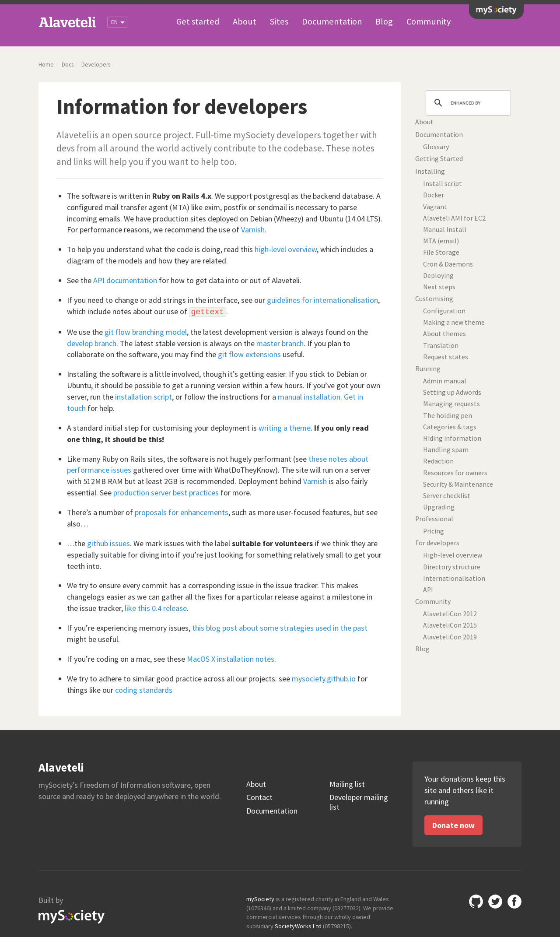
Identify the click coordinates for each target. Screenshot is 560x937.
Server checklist (447, 496)
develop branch (92, 343)
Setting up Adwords (452, 392)
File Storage (441, 252)
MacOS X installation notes (231, 659)
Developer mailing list (359, 802)
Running (428, 369)
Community (429, 21)
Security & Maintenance (458, 484)
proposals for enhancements (182, 512)
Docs (68, 65)
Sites (279, 21)
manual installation (309, 397)
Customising (434, 299)
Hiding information (452, 438)
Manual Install (445, 230)
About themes (444, 334)
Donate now (453, 825)
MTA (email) (441, 241)
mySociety (496, 10)
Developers (96, 65)
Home (46, 65)
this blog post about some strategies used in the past (280, 628)
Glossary (436, 147)
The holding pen (448, 416)
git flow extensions (249, 354)
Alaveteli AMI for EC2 (454, 218)
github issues (108, 543)
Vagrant (435, 207)
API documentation (125, 280)
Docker (434, 195)
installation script (143, 397)
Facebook (514, 902)
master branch (280, 343)
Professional (434, 519)
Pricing (434, 531)
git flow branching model (146, 332)
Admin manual (445, 381)
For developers (437, 543)
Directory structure (452, 567)
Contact (259, 797)
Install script (443, 184)
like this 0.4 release (156, 608)
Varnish (253, 230)
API (428, 590)
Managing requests (451, 404)
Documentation (332, 21)
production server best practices (166, 493)
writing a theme (285, 428)
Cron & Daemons (448, 264)
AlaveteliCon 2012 (450, 614)
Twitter (495, 902)
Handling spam (446, 450)
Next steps (439, 287)
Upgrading (439, 507)
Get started (198, 21)
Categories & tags (450, 427)
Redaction (438, 461)
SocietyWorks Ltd (298, 926)
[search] (467, 103)
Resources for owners (455, 473)
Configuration (444, 311)
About (245, 21)
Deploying (438, 275)
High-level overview (453, 555)
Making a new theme (454, 322)
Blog (384, 21)
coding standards (144, 690)
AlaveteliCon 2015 (450, 625)
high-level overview (286, 249)
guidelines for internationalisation (322, 300)
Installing (430, 171)
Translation (441, 346)
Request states (446, 357)
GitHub (476, 902)
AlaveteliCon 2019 (450, 637)
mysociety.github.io (324, 679)
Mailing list (347, 784)
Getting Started (439, 159)
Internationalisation (454, 578)
